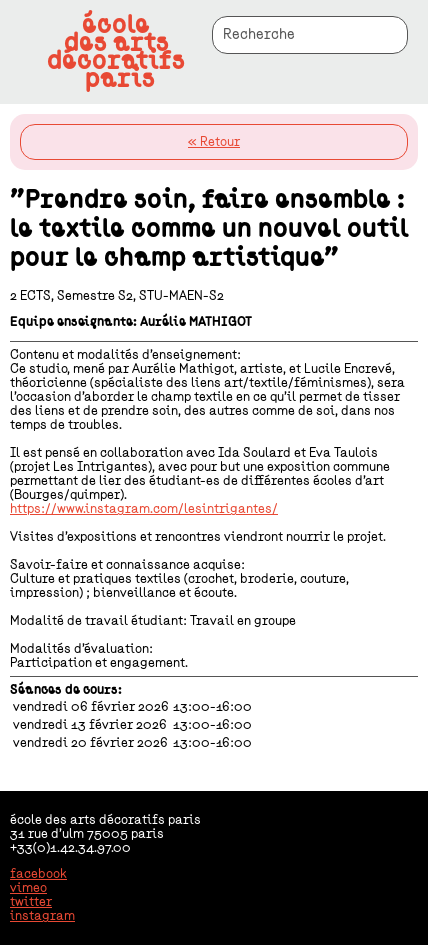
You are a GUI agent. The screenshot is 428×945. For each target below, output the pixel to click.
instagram (42, 916)
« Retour (214, 142)
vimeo (28, 888)
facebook (38, 874)
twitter (31, 902)
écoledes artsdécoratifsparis (116, 52)
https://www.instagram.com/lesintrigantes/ (144, 509)
